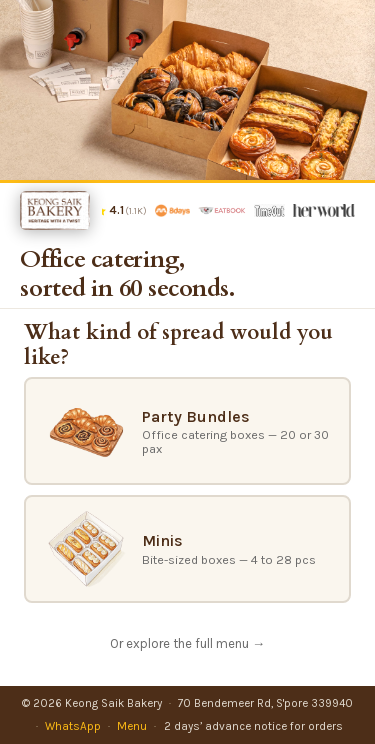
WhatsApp (73, 726)
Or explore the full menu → (187, 643)
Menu (132, 726)
